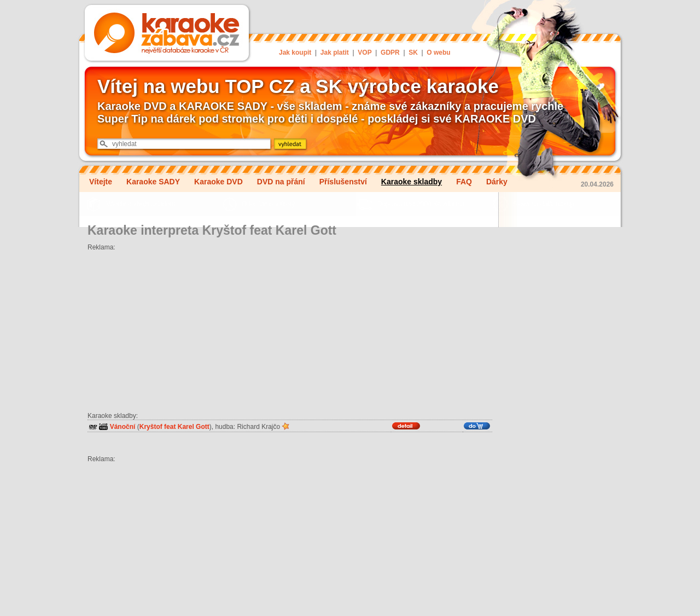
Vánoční (123, 427)
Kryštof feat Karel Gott (174, 427)
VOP (364, 53)
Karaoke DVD (218, 182)
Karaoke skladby (412, 182)
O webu (438, 53)
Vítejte (101, 182)
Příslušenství (343, 182)
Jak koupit (295, 53)
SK (413, 53)
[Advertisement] (290, 328)
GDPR (390, 53)
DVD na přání (281, 182)
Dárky (497, 182)
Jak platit (335, 53)
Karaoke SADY (153, 182)
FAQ (464, 182)
